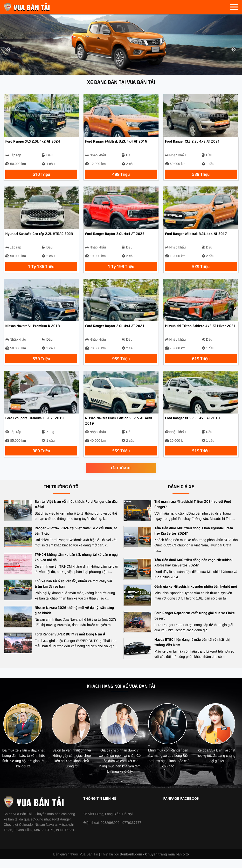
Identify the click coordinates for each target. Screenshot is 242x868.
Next (234, 50)
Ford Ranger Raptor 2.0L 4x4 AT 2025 (115, 238)
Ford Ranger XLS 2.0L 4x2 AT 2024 (33, 143)
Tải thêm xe (121, 477)
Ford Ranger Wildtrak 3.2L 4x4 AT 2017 (196, 238)
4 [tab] (122, 790)
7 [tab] (144, 790)
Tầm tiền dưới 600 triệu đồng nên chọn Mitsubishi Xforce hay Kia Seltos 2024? (194, 571)
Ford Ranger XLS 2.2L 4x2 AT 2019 (192, 426)
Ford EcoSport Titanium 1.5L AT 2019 (35, 426)
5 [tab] (129, 790)
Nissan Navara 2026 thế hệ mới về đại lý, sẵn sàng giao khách (74, 619)
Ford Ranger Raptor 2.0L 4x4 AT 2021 (115, 332)
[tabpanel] (26, 746)
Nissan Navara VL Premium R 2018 (33, 332)
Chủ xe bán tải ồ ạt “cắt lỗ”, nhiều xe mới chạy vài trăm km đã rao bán (73, 592)
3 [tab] (115, 790)
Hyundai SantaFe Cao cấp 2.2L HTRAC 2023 (39, 238)
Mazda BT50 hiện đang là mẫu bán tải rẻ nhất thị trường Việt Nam (192, 650)
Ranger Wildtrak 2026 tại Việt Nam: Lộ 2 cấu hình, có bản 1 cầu (76, 539)
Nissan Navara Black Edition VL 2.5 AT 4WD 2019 (119, 429)
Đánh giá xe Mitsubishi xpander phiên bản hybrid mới (196, 595)
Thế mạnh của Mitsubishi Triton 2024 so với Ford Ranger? (193, 512)
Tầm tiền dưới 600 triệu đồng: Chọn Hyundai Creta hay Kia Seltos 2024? (194, 539)
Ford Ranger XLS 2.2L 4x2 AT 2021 (192, 143)
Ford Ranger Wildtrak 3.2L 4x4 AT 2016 (116, 143)
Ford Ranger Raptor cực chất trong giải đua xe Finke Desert (195, 624)
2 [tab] (107, 790)
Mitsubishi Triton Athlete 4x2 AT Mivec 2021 (200, 332)
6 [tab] (136, 790)
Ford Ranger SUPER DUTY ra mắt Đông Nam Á (70, 642)
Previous (8, 50)
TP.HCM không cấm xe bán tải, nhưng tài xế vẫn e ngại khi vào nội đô (77, 565)
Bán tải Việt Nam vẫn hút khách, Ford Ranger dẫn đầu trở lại (76, 512)
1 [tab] (100, 790)
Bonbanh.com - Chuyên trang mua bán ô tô (154, 863)
